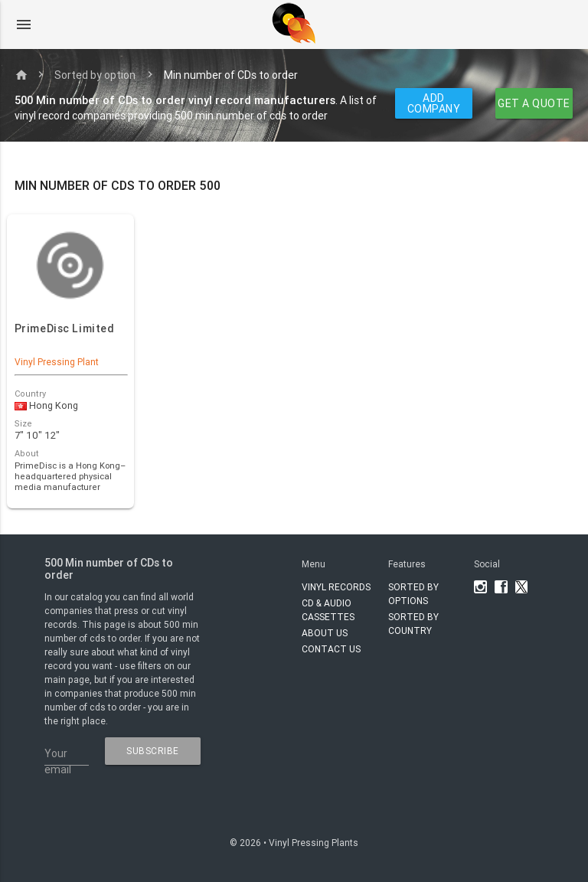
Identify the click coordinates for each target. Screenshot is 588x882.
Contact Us (331, 649)
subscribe (153, 751)
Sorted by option (95, 75)
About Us (325, 633)
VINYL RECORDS (336, 587)
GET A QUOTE (535, 103)
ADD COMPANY (434, 103)
